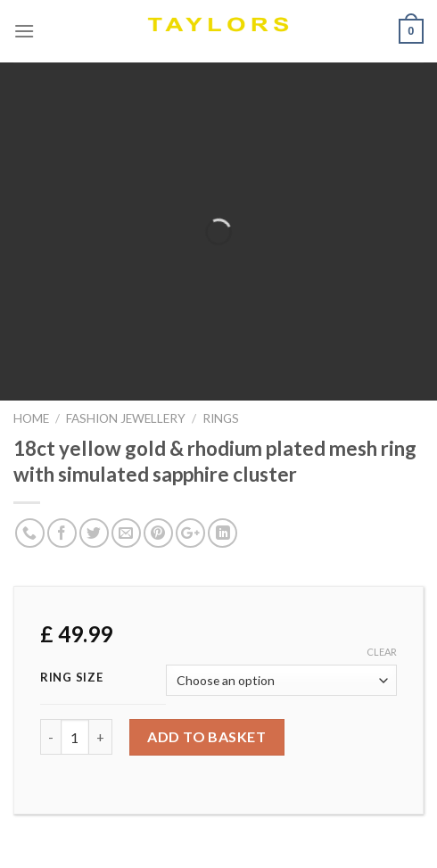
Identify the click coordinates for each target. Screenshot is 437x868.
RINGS (221, 418)
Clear (382, 652)
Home (31, 418)
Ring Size (71, 678)
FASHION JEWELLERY (126, 418)
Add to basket (206, 736)
